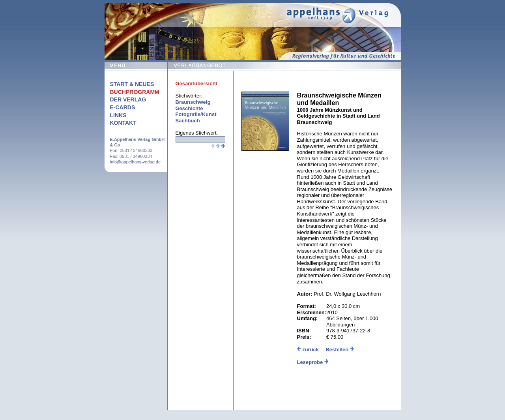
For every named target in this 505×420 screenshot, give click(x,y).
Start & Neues (132, 84)
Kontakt (123, 123)
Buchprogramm (135, 92)
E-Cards (123, 107)
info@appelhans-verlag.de (136, 162)
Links (118, 115)
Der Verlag (128, 99)
